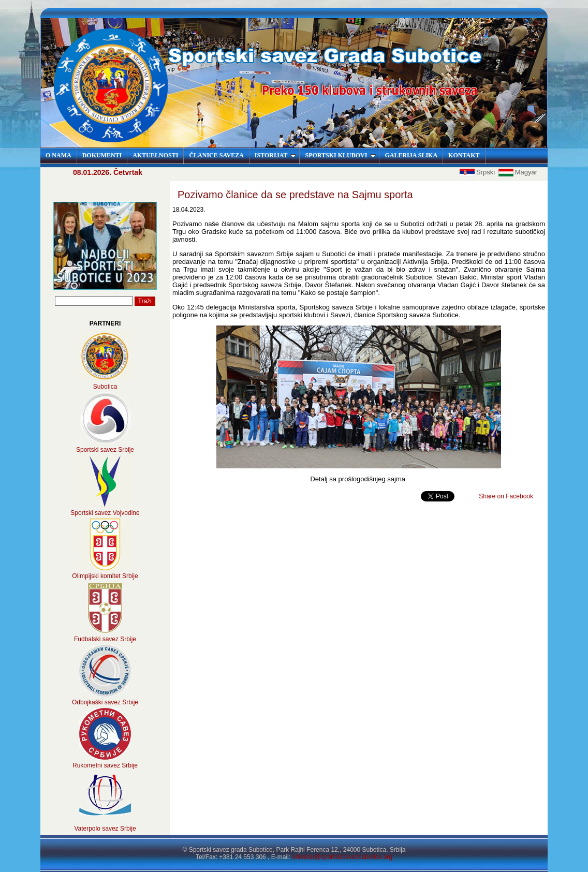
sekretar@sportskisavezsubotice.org (342, 857)
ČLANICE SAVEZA (216, 155)
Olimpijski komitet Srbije (105, 576)
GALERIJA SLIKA (411, 155)
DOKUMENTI (102, 155)
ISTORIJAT (276, 155)
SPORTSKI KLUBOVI (340, 155)
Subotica (105, 387)
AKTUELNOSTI (155, 155)
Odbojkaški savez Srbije (105, 702)
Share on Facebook (506, 496)
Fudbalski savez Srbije (105, 639)
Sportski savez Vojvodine (105, 513)
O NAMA (58, 155)
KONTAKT (464, 155)
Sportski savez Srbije (105, 450)
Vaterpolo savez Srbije (105, 829)
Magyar (518, 172)
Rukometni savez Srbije (105, 765)
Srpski (478, 172)
